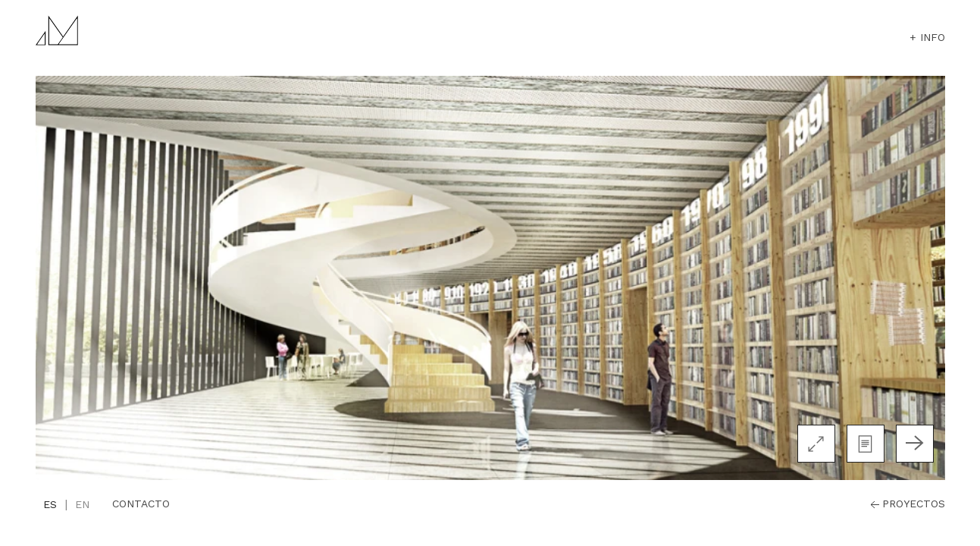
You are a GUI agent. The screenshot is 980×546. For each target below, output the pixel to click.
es (50, 504)
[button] (866, 444)
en (82, 504)
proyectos (906, 505)
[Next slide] (915, 444)
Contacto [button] (141, 504)
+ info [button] (927, 37)
